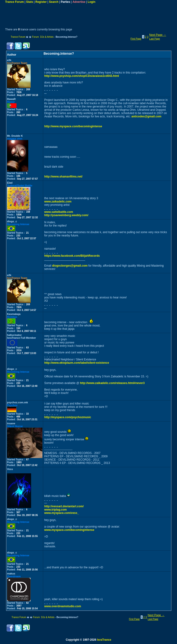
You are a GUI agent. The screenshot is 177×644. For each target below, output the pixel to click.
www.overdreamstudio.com (63, 606)
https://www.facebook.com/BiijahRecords (72, 256)
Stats (30, 2)
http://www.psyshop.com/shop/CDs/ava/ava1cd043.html (82, 76)
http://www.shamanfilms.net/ (63, 177)
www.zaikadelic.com (58, 202)
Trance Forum (14, 2)
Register (41, 2)
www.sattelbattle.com (59, 212)
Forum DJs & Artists (43, 37)
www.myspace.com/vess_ (62, 513)
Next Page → (158, 35)
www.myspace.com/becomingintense (69, 530)
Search (54, 2)
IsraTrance (104, 640)
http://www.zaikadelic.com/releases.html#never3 (112, 383)
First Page (136, 39)
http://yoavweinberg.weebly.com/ (66, 215)
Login (92, 2)
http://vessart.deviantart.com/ (64, 506)
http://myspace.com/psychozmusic (68, 417)
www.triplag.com (56, 510)
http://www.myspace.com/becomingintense (73, 126)
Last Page (154, 39)
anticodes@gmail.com (146, 116)
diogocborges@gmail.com (70, 266)
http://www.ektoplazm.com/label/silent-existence (77, 363)
